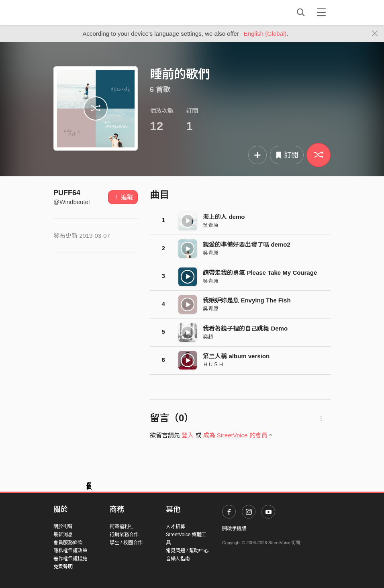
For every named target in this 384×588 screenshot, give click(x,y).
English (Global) (265, 34)
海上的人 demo (224, 217)
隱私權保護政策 (70, 551)
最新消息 (63, 535)
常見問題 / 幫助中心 (187, 551)
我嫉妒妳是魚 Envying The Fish (247, 300)
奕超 (208, 337)
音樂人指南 (178, 559)
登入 (188, 435)
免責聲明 (63, 567)
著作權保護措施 (70, 559)
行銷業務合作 (124, 535)
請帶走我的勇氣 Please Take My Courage (260, 273)
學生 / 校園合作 (126, 543)
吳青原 (211, 225)
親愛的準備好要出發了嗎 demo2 (247, 244)
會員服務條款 (68, 543)
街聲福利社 (122, 527)
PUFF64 (67, 193)
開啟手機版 (234, 529)
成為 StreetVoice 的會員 (235, 435)
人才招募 (176, 527)
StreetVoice (87, 12)
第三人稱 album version (236, 356)
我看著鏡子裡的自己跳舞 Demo (245, 328)
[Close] (375, 34)
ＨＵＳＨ (213, 364)
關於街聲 (63, 527)
